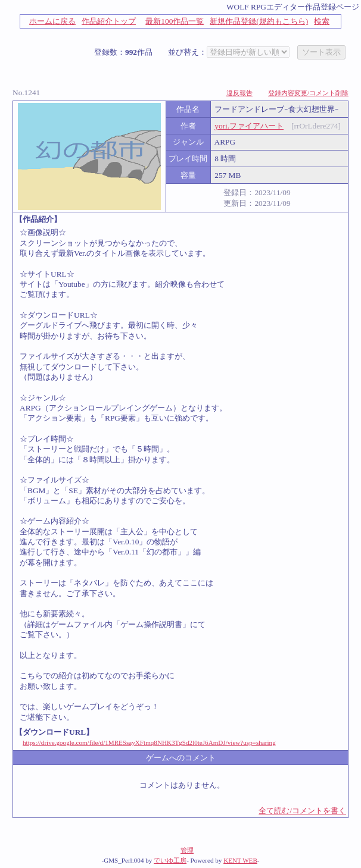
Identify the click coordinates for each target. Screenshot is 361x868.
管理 (187, 850)
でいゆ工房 (170, 860)
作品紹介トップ (109, 21)
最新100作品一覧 (175, 21)
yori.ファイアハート (249, 126)
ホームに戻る (52, 21)
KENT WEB (240, 860)
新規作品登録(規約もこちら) (259, 21)
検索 (322, 21)
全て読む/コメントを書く (302, 811)
